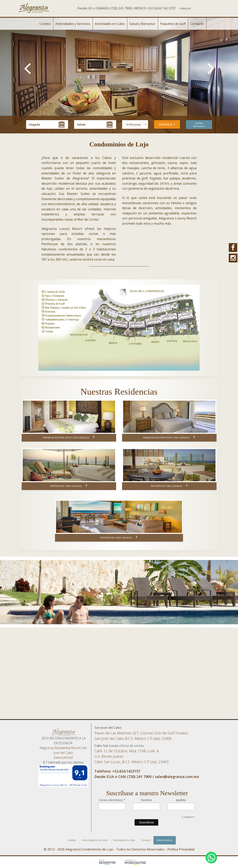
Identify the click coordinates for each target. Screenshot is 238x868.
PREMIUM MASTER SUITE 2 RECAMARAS (69, 437)
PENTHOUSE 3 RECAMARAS (169, 486)
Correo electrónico (112, 800)
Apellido (181, 800)
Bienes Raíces (165, 840)
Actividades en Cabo (110, 24)
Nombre (146, 800)
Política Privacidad (181, 849)
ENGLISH (185, 9)
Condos (45, 24)
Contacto (197, 24)
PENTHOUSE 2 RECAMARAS (69, 486)
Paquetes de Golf (173, 24)
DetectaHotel (63, 757)
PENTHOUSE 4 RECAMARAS (119, 537)
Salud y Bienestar (142, 24)
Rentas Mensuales (199, 125)
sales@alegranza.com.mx (177, 777)
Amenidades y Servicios (73, 24)
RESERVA (167, 124)
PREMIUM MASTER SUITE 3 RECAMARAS (169, 437)
